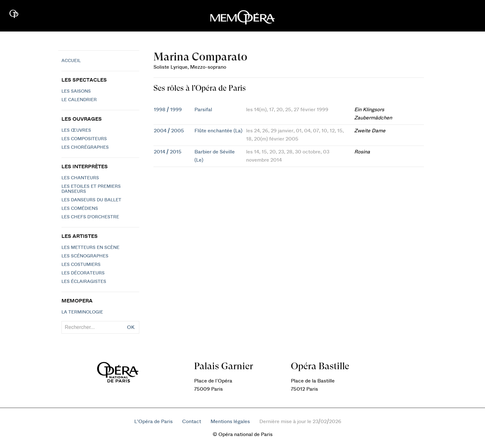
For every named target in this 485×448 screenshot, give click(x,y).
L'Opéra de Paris (153, 422)
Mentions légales (230, 422)
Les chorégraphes (85, 147)
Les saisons (76, 91)
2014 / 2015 (168, 152)
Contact (192, 422)
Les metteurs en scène (90, 248)
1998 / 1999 (168, 110)
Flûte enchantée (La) (218, 131)
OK (131, 327)
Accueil (71, 61)
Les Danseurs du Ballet (91, 200)
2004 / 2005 (169, 131)
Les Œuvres (76, 130)
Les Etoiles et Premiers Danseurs (91, 189)
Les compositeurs (84, 139)
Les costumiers (81, 265)
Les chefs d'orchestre (90, 217)
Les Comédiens (80, 209)
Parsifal (203, 110)
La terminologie (82, 312)
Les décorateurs (83, 273)
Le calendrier (79, 100)
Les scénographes (85, 256)
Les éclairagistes (84, 282)
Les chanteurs (80, 178)
